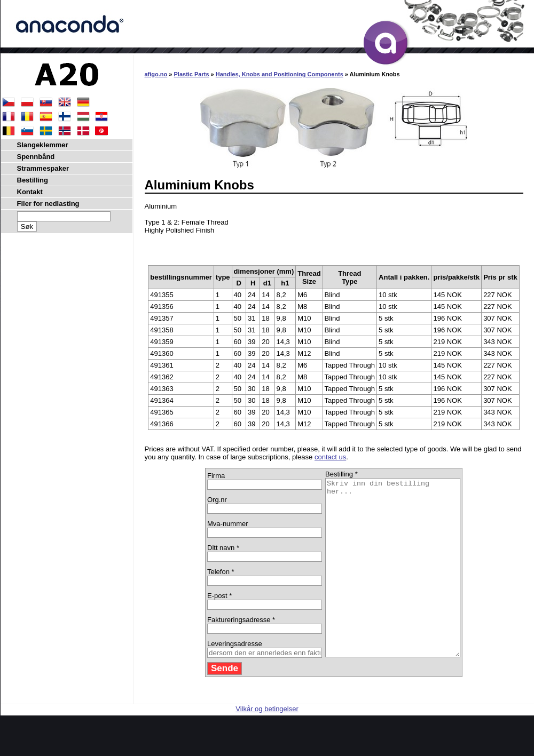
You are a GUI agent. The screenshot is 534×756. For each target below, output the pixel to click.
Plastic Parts (192, 74)
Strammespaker (43, 168)
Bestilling (33, 180)
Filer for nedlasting (48, 204)
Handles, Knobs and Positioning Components (280, 74)
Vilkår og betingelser (267, 744)
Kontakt (30, 192)
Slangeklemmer (43, 145)
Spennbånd (36, 157)
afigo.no (156, 74)
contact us (330, 457)
